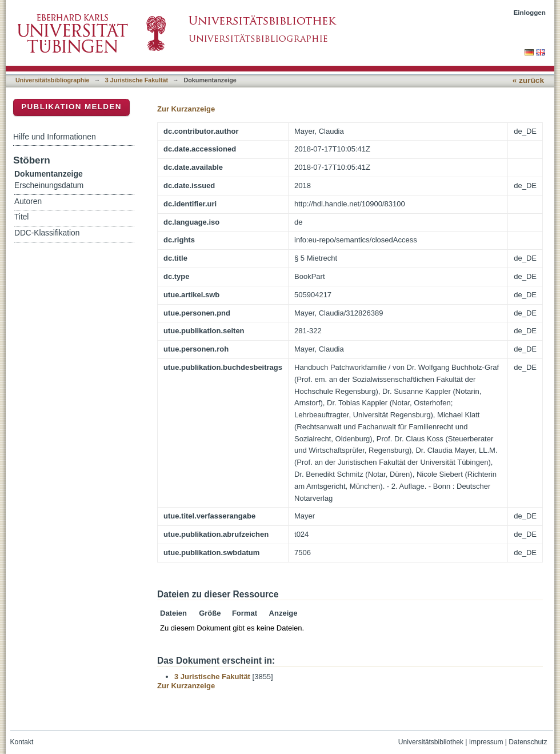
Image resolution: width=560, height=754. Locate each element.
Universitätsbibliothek (431, 742)
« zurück (528, 80)
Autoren (28, 202)
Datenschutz (528, 742)
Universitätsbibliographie (52, 80)
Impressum (486, 742)
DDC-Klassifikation (47, 233)
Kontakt (22, 742)
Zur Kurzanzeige (186, 109)
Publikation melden (71, 107)
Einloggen (530, 12)
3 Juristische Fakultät (137, 80)
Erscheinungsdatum (49, 185)
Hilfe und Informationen (55, 137)
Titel (21, 217)
